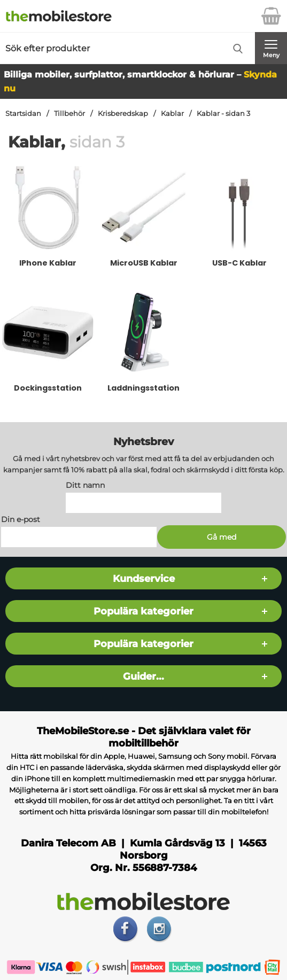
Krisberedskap (123, 114)
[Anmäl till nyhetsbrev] (222, 537)
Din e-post (21, 519)
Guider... (143, 676)
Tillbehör (69, 114)
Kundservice (144, 578)
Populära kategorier (143, 611)
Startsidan (23, 114)
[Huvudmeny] (271, 48)
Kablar (172, 114)
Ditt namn (85, 485)
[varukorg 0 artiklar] (271, 16)
